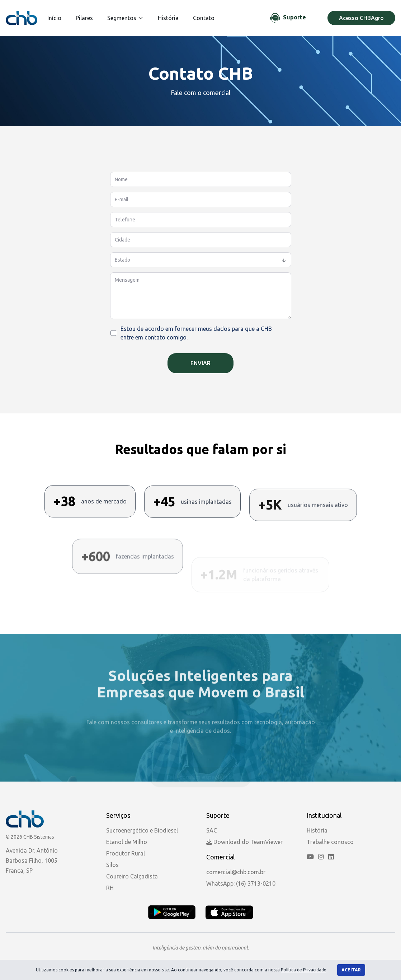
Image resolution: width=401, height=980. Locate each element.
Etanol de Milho (127, 842)
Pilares (84, 18)
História (168, 18)
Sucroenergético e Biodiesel (142, 830)
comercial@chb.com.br (236, 872)
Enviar (200, 363)
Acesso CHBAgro (361, 18)
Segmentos (125, 18)
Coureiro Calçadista (132, 876)
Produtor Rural (126, 853)
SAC (212, 830)
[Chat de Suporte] (288, 18)
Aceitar (351, 970)
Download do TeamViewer (244, 842)
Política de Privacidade (304, 970)
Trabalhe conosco (330, 842)
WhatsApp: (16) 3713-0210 (241, 883)
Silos (112, 865)
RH (110, 888)
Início (54, 18)
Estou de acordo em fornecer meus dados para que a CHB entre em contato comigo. (196, 333)
